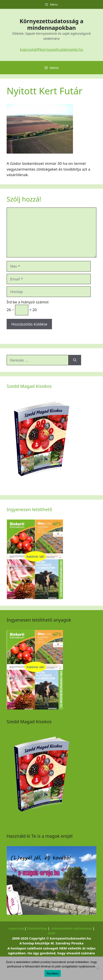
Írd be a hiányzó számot (28, 302)
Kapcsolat (16, 928)
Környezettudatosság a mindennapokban (51, 24)
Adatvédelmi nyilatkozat (72, 928)
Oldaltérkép (37, 928)
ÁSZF (51, 933)
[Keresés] (75, 360)
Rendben (53, 973)
